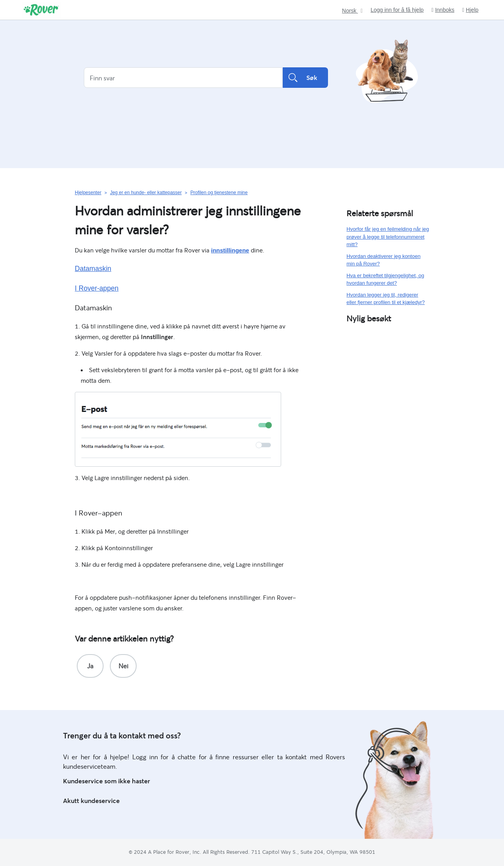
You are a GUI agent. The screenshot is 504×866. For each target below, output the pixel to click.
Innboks (443, 10)
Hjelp (470, 10)
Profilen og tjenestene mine (219, 193)
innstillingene (230, 250)
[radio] (90, 666)
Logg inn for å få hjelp (397, 10)
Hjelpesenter (88, 193)
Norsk (350, 11)
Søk (305, 78)
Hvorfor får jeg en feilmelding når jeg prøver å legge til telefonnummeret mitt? (388, 237)
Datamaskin (93, 269)
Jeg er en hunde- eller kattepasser (146, 193)
